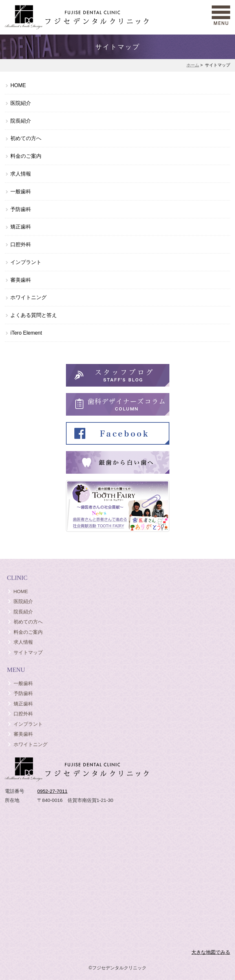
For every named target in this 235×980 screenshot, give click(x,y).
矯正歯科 (21, 227)
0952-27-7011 (52, 791)
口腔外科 (21, 244)
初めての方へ (26, 138)
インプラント (26, 262)
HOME (18, 85)
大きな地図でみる (211, 952)
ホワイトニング (28, 297)
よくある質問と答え (34, 315)
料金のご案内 (26, 156)
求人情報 (21, 174)
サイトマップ (28, 652)
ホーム (193, 65)
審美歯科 (21, 280)
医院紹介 (21, 103)
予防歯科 (21, 209)
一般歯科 (21, 192)
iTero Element (26, 333)
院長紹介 (21, 121)
